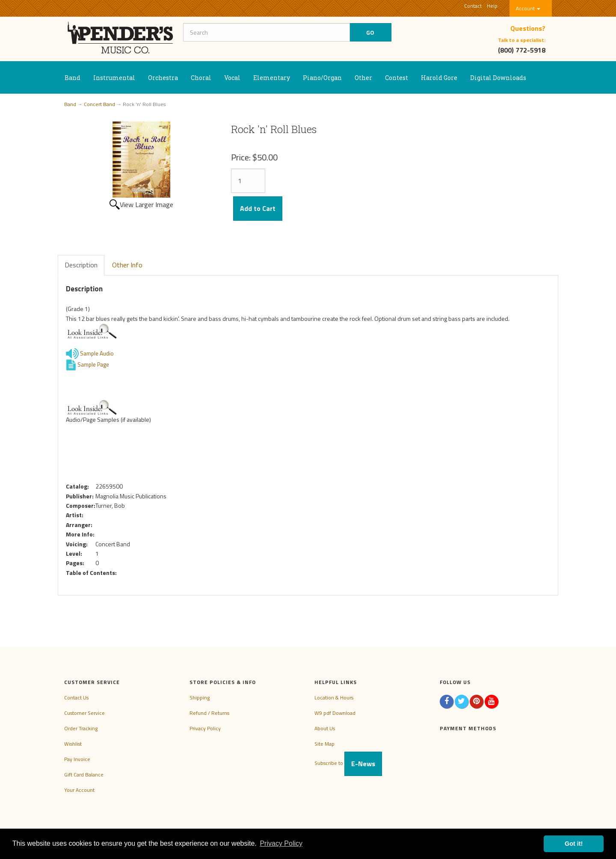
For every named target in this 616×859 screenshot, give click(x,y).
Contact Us (76, 698)
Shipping (200, 698)
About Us (325, 728)
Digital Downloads (498, 78)
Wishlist (73, 744)
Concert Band (99, 104)
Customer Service (84, 713)
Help (492, 6)
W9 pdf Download (335, 713)
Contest (397, 78)
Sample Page (87, 364)
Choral (201, 78)
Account (528, 8)
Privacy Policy (205, 728)
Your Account (79, 790)
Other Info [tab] (127, 265)
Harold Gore (439, 78)
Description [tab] (81, 265)
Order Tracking (81, 728)
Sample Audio (90, 353)
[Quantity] (248, 181)
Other (363, 78)
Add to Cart (258, 208)
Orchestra (163, 78)
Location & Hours (334, 698)
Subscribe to (348, 763)
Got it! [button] (574, 844)
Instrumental (114, 78)
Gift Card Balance (84, 775)
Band (73, 78)
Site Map (324, 744)
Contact (473, 6)
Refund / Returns (209, 713)
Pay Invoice (77, 759)
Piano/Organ (322, 78)
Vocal (232, 78)
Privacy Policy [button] (281, 843)
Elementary (272, 78)
